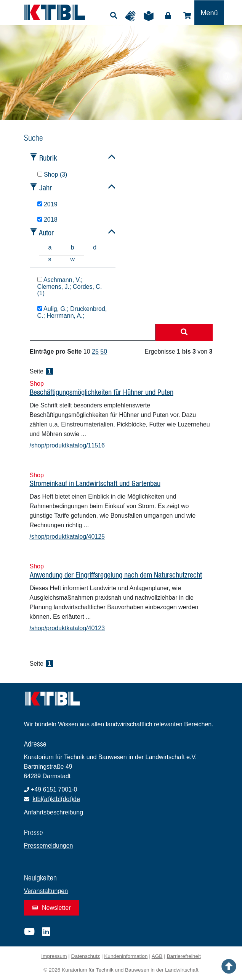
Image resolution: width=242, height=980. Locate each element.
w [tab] (73, 259)
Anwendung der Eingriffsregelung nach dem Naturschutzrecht (116, 575)
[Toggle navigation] (209, 13)
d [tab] (95, 247)
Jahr (46, 187)
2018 (47, 220)
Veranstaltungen (46, 891)
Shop (187, 16)
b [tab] (72, 247)
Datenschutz (86, 956)
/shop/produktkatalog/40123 (67, 628)
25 (95, 352)
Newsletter (51, 908)
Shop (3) (52, 175)
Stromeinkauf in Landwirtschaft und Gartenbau (95, 483)
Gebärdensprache (132, 16)
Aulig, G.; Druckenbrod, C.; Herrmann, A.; (72, 312)
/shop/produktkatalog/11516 (67, 445)
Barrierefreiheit (184, 956)
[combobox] (93, 332)
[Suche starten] (184, 333)
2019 (47, 204)
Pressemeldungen (49, 846)
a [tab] (50, 247)
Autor (46, 233)
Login (168, 16)
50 (104, 352)
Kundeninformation (126, 956)
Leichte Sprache (151, 16)
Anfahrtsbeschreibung (54, 812)
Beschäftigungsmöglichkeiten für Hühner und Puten (102, 392)
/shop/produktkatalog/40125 (67, 537)
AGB (157, 956)
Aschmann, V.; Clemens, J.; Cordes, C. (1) (70, 287)
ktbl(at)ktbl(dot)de (56, 799)
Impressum (54, 956)
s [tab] (50, 259)
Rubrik (48, 158)
